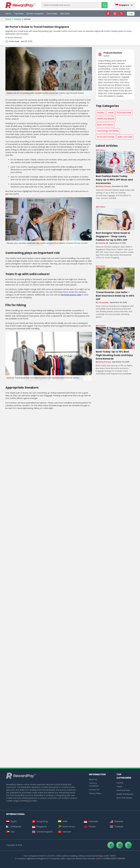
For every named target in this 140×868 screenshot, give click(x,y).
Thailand (116, 827)
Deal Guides (52, 14)
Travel (111, 113)
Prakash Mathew (14, 38)
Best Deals (65, 14)
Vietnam (65, 832)
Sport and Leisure (105, 125)
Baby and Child (125, 137)
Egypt (11, 821)
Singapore (122, 5)
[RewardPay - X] (122, 14)
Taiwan (90, 827)
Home (8, 14)
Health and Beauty (106, 119)
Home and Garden (106, 137)
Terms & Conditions (94, 785)
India (63, 821)
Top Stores (19, 14)
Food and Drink (124, 113)
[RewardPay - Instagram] (115, 14)
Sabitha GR (103, 243)
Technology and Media (108, 131)
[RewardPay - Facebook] (108, 14)
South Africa (67, 827)
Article (27, 19)
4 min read (12, 41)
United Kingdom (42, 832)
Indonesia (91, 821)
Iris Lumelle (103, 302)
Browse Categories (35, 14)
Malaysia (116, 821)
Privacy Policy (95, 793)
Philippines (14, 827)
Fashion (18, 19)
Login (131, 14)
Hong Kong (40, 821)
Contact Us (94, 790)
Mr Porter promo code (71, 295)
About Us (93, 779)
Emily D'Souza (105, 186)
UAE (10, 832)
